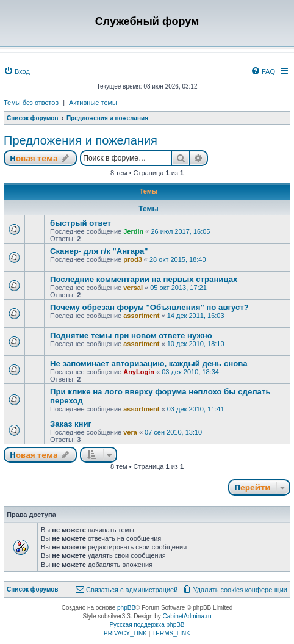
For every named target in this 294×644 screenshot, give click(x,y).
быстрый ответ (81, 223)
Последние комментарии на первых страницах (144, 279)
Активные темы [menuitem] (93, 103)
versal (133, 288)
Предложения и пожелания (81, 140)
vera (130, 432)
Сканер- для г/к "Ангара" (99, 251)
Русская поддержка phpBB (147, 625)
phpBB (126, 608)
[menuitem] (17, 71)
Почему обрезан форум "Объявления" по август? (149, 307)
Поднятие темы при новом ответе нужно (131, 335)
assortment (141, 316)
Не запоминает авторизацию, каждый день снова (149, 364)
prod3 (133, 259)
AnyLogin (139, 372)
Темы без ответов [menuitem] (31, 103)
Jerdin (133, 231)
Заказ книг (71, 424)
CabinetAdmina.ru (187, 616)
